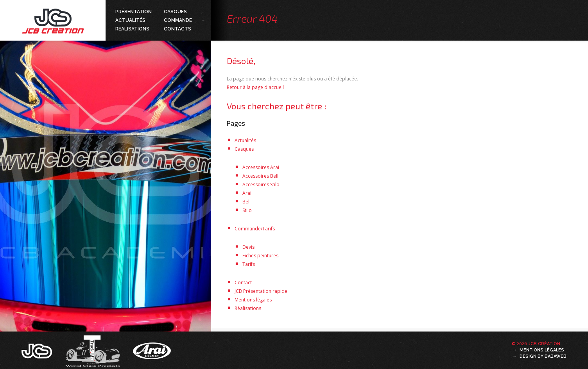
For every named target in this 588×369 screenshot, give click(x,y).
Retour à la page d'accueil (255, 87)
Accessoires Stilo (261, 184)
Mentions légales (253, 300)
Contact (243, 283)
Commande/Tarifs (255, 229)
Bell (246, 202)
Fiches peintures (260, 256)
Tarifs (249, 264)
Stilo (247, 210)
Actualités (130, 20)
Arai (247, 193)
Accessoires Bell (260, 176)
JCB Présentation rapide (261, 291)
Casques (175, 12)
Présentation (134, 12)
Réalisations (132, 29)
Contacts (177, 29)
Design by (543, 356)
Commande (178, 20)
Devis (248, 247)
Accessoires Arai (261, 167)
